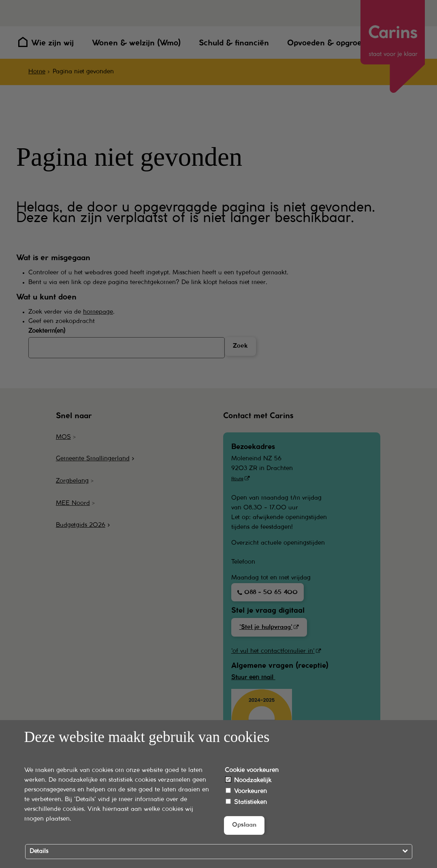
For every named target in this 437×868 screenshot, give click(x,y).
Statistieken (246, 802)
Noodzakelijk (248, 780)
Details (39, 851)
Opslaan (244, 825)
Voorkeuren (246, 791)
